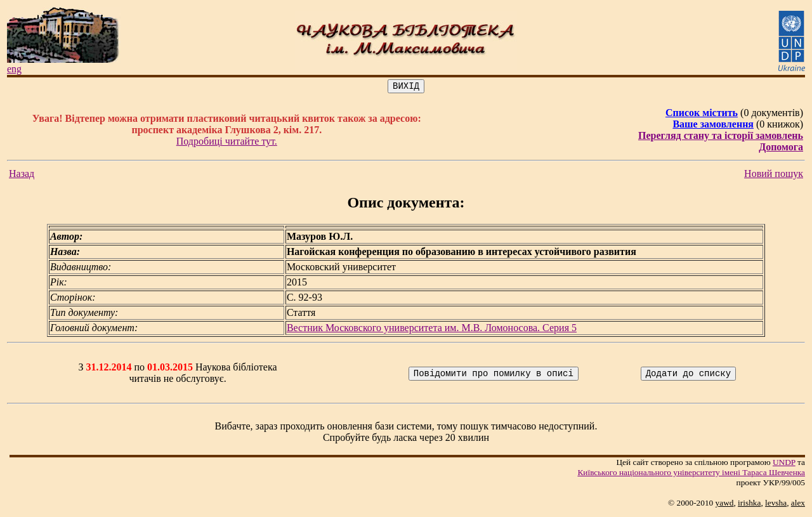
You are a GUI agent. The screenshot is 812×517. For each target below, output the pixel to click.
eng (14, 69)
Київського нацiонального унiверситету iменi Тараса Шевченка (691, 474)
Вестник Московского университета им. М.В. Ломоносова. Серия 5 (432, 330)
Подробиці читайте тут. (227, 143)
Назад (22, 175)
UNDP (784, 464)
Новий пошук (774, 175)
